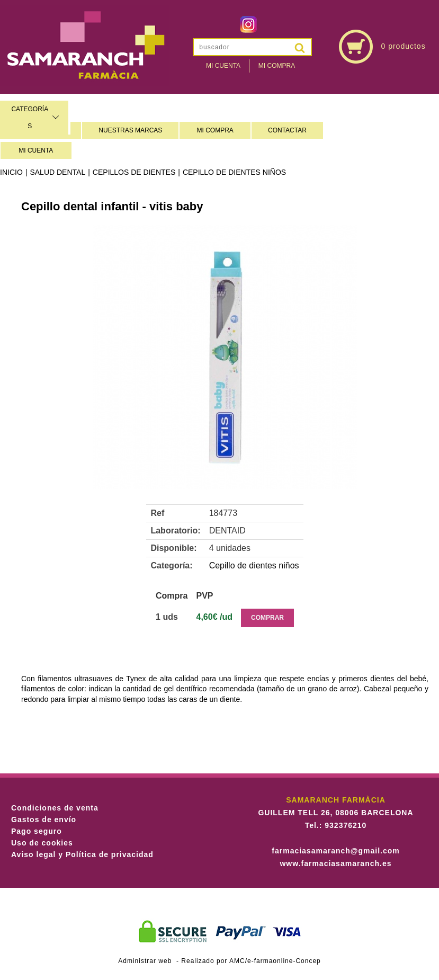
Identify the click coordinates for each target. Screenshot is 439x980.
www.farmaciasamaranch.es (335, 863)
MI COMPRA (215, 130)
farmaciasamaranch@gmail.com (335, 851)
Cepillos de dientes (134, 172)
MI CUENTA (36, 150)
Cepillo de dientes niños (234, 172)
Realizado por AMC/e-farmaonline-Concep (251, 961)
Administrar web (145, 961)
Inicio (11, 172)
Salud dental (57, 172)
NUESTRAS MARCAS (130, 130)
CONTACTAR (287, 130)
